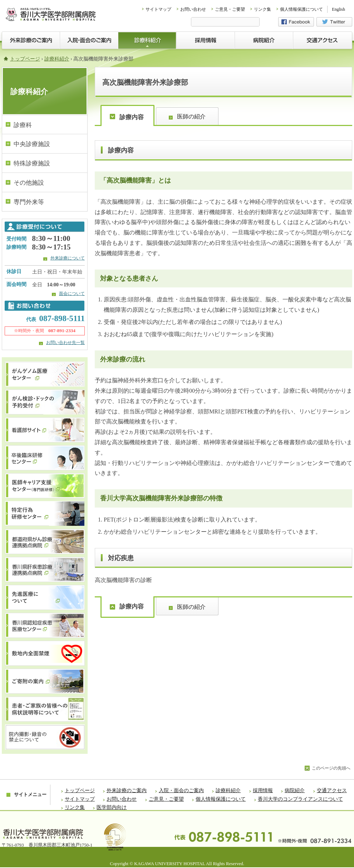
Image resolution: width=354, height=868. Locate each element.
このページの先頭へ (331, 768)
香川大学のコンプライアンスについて (300, 799)
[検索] (225, 23)
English (338, 9)
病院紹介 (295, 791)
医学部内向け (112, 807)
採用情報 (263, 791)
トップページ (25, 59)
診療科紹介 (57, 59)
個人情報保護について (301, 9)
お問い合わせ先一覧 (65, 343)
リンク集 (262, 9)
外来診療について (68, 258)
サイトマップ (158, 9)
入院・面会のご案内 (181, 791)
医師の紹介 (191, 117)
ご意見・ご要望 (230, 9)
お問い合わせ (193, 9)
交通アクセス (332, 791)
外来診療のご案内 (127, 791)
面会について (72, 294)
